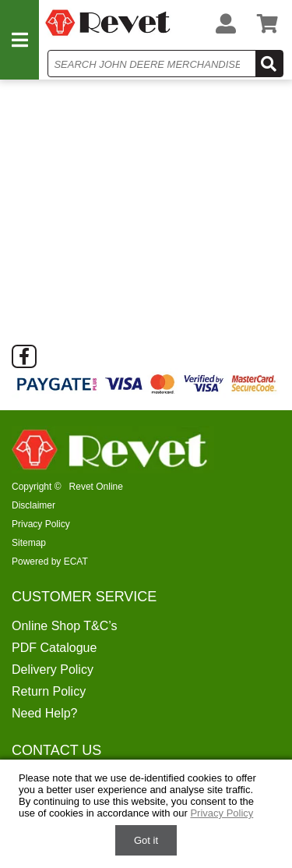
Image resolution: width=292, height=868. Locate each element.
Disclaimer (33, 505)
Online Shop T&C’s (64, 626)
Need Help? (45, 713)
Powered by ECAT (50, 562)
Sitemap (29, 543)
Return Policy (49, 691)
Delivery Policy (53, 670)
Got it (146, 840)
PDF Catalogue (54, 648)
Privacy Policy (41, 524)
